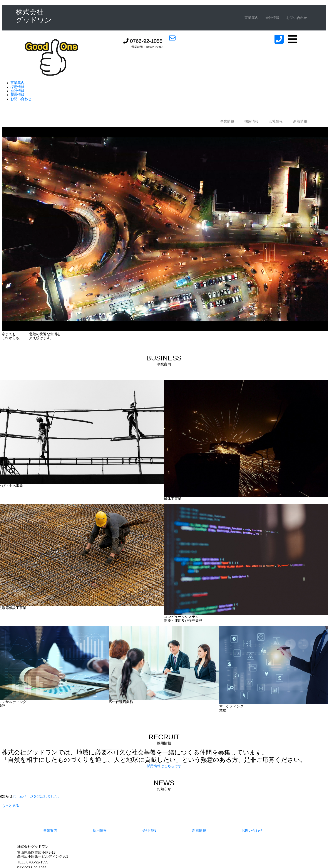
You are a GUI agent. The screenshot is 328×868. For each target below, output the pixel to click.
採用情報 (17, 87)
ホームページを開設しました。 (37, 796)
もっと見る (10, 806)
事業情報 (227, 121)
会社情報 (272, 18)
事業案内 (251, 18)
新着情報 (17, 95)
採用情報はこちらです (164, 766)
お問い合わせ (297, 18)
